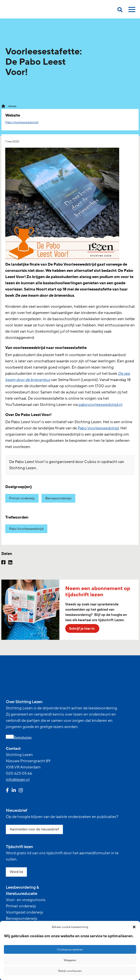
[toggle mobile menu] (131, 11)
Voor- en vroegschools (26, 900)
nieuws (12, 106)
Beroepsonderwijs (58, 498)
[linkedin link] (14, 791)
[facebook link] (7, 791)
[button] (134, 927)
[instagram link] (21, 791)
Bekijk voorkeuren (70, 971)
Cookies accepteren (70, 949)
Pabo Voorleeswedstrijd (22, 122)
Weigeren (70, 960)
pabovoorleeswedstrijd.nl (100, 405)
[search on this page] (120, 10)
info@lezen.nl (18, 780)
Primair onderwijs (22, 498)
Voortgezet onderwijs (25, 912)
